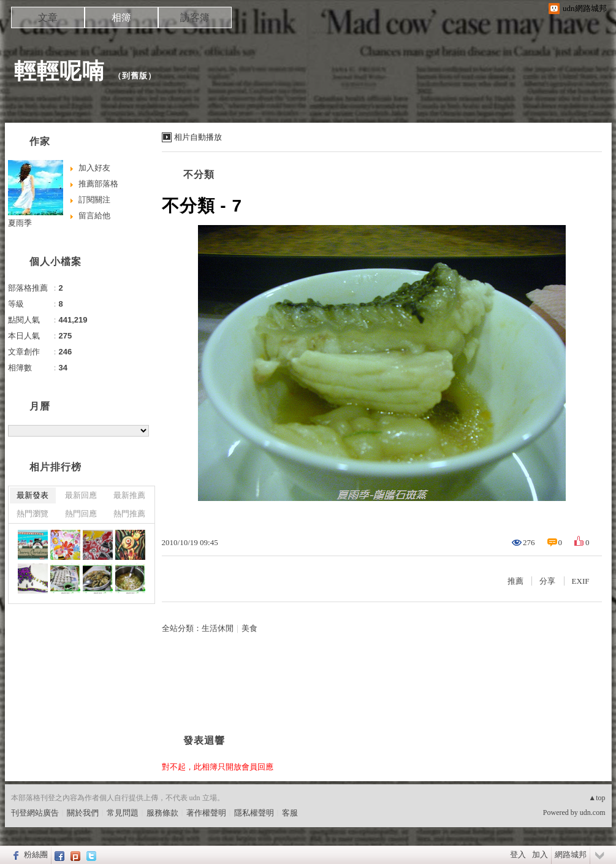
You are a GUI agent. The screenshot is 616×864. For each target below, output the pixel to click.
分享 (547, 581)
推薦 (515, 581)
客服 (290, 813)
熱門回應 (81, 514)
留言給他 (94, 216)
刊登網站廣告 (35, 813)
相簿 (121, 17)
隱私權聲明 (254, 813)
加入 (540, 854)
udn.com (593, 812)
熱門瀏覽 (32, 514)
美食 (249, 628)
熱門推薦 (129, 514)
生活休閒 (218, 628)
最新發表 (32, 495)
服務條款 (162, 813)
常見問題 (123, 813)
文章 (48, 17)
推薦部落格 (98, 184)
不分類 (199, 174)
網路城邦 (571, 854)
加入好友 (94, 168)
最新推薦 (129, 495)
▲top (597, 798)
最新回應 (81, 495)
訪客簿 (195, 17)
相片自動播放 (198, 137)
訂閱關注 (94, 200)
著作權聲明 (206, 813)
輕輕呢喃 (59, 71)
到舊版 (135, 76)
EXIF (581, 581)
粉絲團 (36, 854)
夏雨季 (20, 223)
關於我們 (83, 813)
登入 (518, 854)
